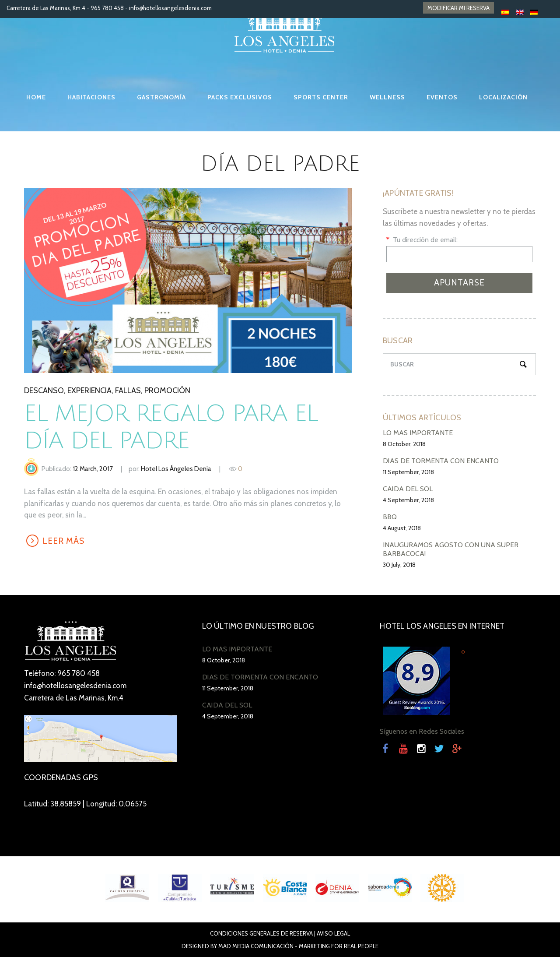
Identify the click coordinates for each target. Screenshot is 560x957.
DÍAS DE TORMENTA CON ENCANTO (441, 461)
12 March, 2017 (93, 469)
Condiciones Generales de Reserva (261, 933)
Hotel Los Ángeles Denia (176, 469)
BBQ (390, 517)
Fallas (128, 391)
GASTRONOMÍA (161, 97)
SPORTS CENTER (321, 97)
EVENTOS (442, 97)
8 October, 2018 (404, 444)
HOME (36, 97)
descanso (44, 391)
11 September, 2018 (408, 472)
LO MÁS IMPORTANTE (418, 433)
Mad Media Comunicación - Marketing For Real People (298, 946)
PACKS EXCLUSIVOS (240, 97)
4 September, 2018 (408, 500)
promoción (167, 391)
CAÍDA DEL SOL (408, 489)
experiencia (89, 391)
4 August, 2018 (402, 528)
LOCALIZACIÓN (503, 97)
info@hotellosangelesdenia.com (170, 8)
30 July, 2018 (399, 565)
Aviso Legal (333, 933)
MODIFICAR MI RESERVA (458, 8)
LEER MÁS (64, 541)
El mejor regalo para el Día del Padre (177, 427)
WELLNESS (387, 97)
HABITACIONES (91, 97)
